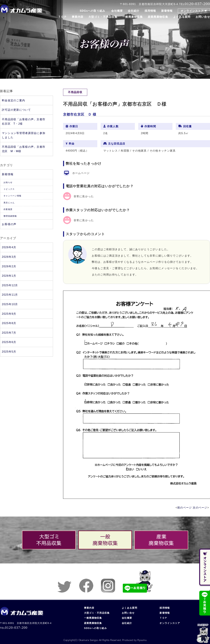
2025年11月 (10, 295)
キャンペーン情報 (12, 196)
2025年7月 (9, 333)
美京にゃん (9, 203)
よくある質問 (182, 17)
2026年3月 (9, 257)
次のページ (200, 508)
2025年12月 (10, 285)
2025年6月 (9, 342)
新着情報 (167, 11)
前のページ (185, 508)
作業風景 (8, 209)
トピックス (9, 189)
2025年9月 (9, 314)
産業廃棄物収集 (158, 17)
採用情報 (150, 11)
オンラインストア (192, 11)
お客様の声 (9, 224)
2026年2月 (9, 266)
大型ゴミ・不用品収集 (103, 17)
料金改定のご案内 (13, 100)
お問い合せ (203, 17)
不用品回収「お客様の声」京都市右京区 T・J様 (24, 122)
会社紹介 (134, 11)
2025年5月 (9, 352)
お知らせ (8, 182)
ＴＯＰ (62, 17)
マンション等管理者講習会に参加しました (24, 135)
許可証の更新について (16, 110)
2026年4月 (9, 247)
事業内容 (78, 17)
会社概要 (117, 11)
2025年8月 (9, 323)
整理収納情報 (10, 216)
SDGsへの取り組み (92, 11)
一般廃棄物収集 (133, 17)
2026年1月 (9, 276)
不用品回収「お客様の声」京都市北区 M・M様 (24, 149)
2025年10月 (10, 304)
